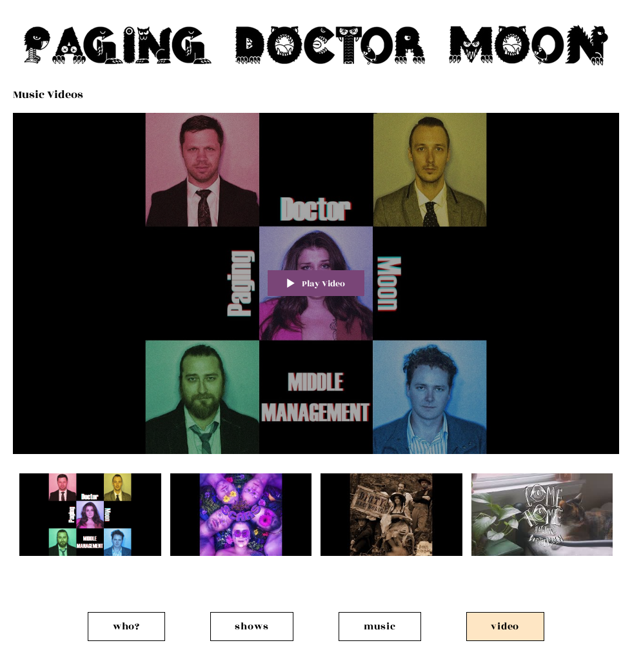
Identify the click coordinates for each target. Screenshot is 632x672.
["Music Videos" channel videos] (316, 523)
